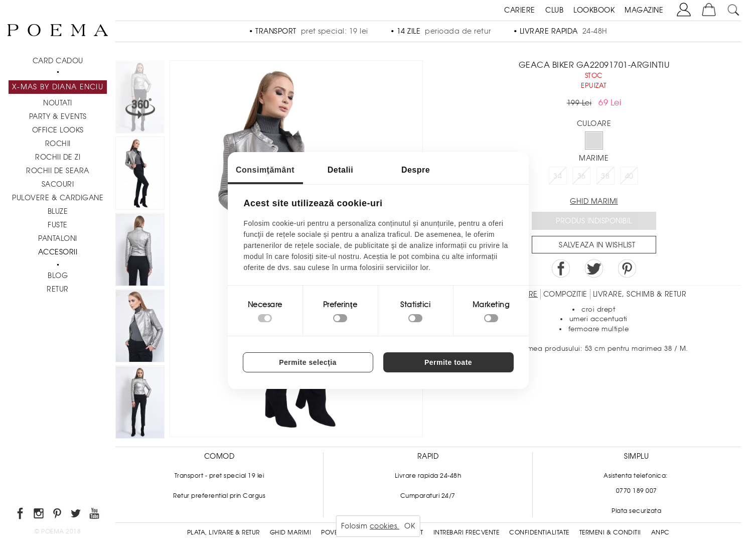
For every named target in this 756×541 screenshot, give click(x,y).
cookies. (385, 526)
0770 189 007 (637, 491)
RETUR (58, 289)
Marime (594, 158)
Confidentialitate (539, 532)
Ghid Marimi (291, 532)
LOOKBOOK (594, 10)
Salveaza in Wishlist (597, 245)
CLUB (554, 10)
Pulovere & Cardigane (58, 198)
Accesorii (58, 252)
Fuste (58, 225)
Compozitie (565, 294)
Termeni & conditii (610, 532)
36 (582, 176)
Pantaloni (58, 238)
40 (629, 176)
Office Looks (58, 130)
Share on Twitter (594, 268)
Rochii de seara (58, 171)
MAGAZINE (644, 10)
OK (410, 526)
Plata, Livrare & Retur (223, 532)
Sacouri (58, 184)
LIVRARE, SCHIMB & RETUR (640, 294)
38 (605, 176)
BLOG (58, 276)
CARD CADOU (58, 61)
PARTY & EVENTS (58, 116)
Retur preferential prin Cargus (219, 496)
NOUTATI (58, 103)
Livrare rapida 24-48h (428, 476)
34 (558, 176)
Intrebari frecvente (467, 532)
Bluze (58, 211)
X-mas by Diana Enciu (58, 87)
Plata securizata (636, 511)
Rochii (58, 144)
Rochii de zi (58, 157)
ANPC (660, 532)
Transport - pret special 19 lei (219, 476)
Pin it (627, 268)
